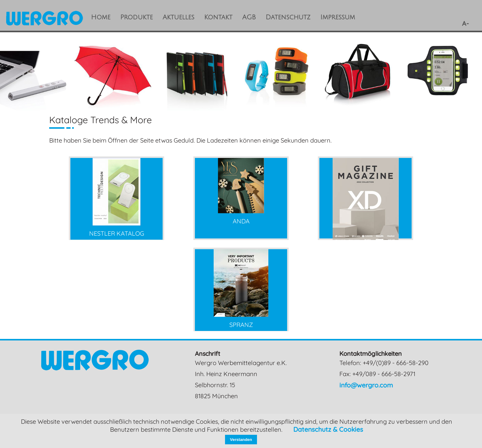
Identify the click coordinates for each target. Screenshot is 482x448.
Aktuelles (178, 17)
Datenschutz (288, 17)
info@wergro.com (366, 385)
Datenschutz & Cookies (328, 429)
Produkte (136, 17)
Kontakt (218, 17)
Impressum (338, 17)
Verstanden (241, 440)
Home (101, 17)
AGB (249, 17)
